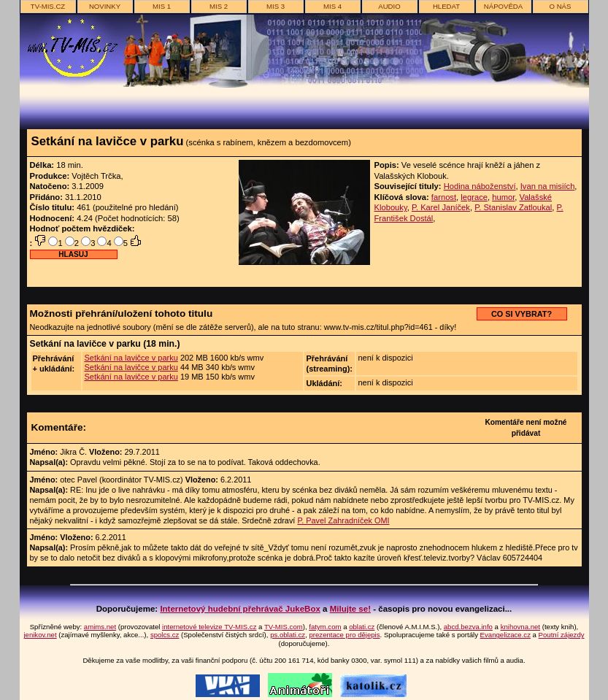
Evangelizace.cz (505, 635)
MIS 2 (219, 6)
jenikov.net (40, 635)
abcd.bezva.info (468, 627)
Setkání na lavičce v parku (131, 358)
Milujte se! (350, 609)
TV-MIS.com (284, 627)
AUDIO (389, 6)
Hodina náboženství (480, 186)
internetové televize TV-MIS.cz (209, 627)
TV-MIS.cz (48, 6)
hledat (446, 6)
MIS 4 (332, 6)
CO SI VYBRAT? (522, 314)
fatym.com (325, 627)
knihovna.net (520, 627)
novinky (105, 6)
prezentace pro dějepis (344, 635)
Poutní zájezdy (562, 635)
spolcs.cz (165, 635)
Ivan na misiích (548, 186)
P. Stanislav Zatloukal (513, 207)
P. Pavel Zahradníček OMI (343, 520)
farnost (444, 197)
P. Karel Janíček (441, 207)
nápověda (503, 6)
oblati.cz (362, 627)
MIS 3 (276, 6)
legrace (474, 197)
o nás (561, 6)
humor (503, 197)
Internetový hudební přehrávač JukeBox (240, 609)
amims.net (100, 627)
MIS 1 (162, 6)
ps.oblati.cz (288, 635)
